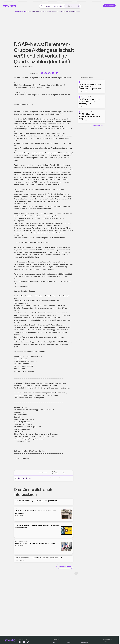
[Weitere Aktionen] (71, 478)
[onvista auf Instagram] (28, 642)
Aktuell (48, 6)
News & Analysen (18, 11)
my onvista (58, 6)
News (25, 11)
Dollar (69, 642)
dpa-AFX (17, 66)
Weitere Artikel (65, 566)
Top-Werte (84, 642)
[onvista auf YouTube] (24, 642)
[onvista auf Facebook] (20, 642)
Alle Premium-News (97, 126)
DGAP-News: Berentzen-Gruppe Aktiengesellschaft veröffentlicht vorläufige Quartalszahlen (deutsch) (54, 11)
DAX (54, 642)
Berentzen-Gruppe (25, 478)
